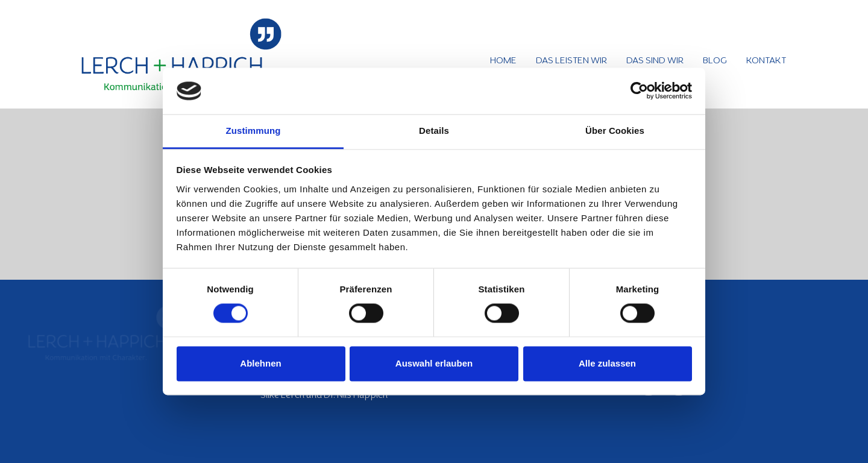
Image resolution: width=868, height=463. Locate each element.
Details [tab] (434, 131)
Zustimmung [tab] (253, 131)
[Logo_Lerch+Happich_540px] (181, 54)
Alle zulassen (607, 363)
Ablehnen (260, 363)
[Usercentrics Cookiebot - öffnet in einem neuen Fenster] (639, 91)
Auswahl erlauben (434, 363)
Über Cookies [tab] (615, 131)
